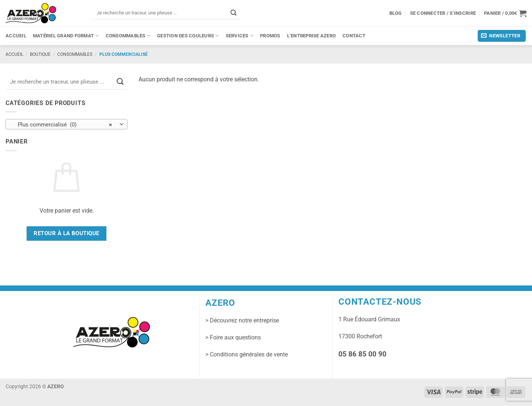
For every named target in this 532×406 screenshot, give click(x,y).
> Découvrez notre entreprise (242, 320)
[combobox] (66, 124)
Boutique (40, 54)
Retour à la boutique (66, 233)
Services (240, 36)
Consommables (128, 36)
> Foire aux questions (233, 337)
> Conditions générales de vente (247, 354)
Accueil (16, 36)
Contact (354, 36)
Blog (396, 13)
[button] (505, 13)
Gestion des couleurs (188, 36)
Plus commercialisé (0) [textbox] (63, 125)
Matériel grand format (66, 36)
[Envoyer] (233, 13)
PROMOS (270, 36)
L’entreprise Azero (312, 36)
